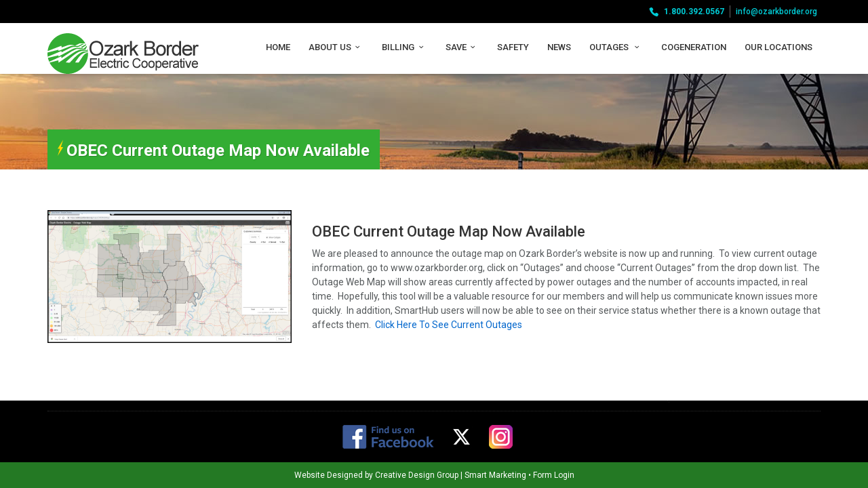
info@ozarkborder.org (776, 12)
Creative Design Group (379, 475)
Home (278, 47)
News (559, 47)
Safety (513, 47)
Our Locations (778, 47)
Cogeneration (694, 47)
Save (462, 47)
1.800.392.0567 (694, 12)
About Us (336, 47)
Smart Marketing (458, 475)
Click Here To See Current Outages (449, 325)
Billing (404, 47)
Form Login (516, 475)
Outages (616, 47)
